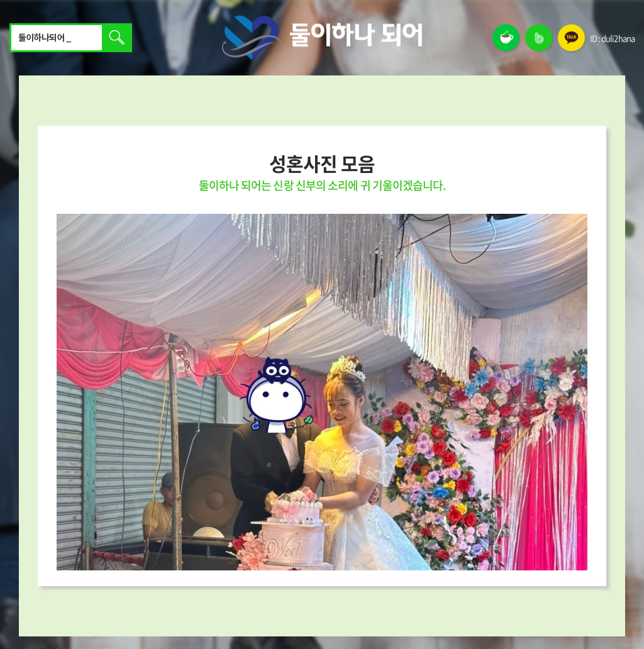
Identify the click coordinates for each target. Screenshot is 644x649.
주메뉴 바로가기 (0, 0)
